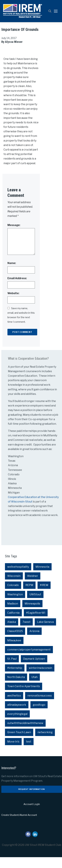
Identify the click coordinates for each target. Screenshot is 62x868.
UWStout (35, 605)
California (13, 624)
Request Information (32, 800)
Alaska (12, 633)
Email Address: (17, 289)
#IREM (44, 596)
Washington (15, 605)
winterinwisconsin (40, 679)
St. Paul (12, 670)
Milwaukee (14, 651)
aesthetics (14, 706)
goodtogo (39, 716)
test (29, 752)
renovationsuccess (40, 706)
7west (26, 633)
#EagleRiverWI (36, 624)
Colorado (13, 596)
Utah (34, 688)
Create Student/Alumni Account (19, 826)
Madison (13, 614)
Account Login (32, 815)
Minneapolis (32, 614)
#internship (15, 679)
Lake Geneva (45, 633)
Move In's (13, 752)
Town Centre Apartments (24, 697)
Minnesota (42, 578)
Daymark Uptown (34, 670)
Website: (13, 304)
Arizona (34, 642)
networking (45, 743)
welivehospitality (18, 578)
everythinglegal (17, 725)
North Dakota (16, 688)
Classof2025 (15, 642)
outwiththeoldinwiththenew (25, 734)
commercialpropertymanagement (29, 660)
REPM (29, 596)
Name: (12, 274)
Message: (14, 236)
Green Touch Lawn (19, 743)
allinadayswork (17, 716)
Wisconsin (14, 587)
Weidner (33, 587)
